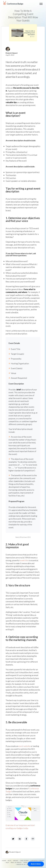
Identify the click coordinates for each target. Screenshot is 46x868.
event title (24, 560)
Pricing (16, 861)
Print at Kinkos (16, 862)
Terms (25, 862)
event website (24, 746)
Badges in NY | (22, 864)
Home (4, 861)
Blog (10, 861)
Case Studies (24, 861)
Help (7, 862)
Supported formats (37, 861)
